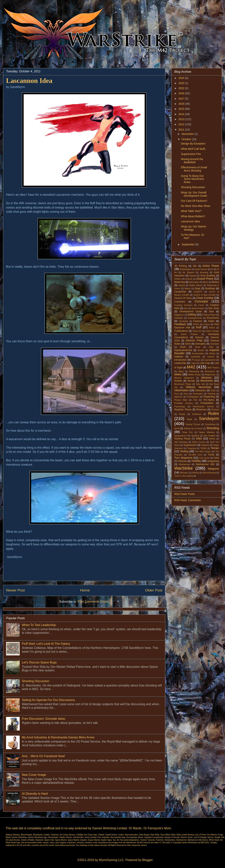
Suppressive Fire (191, 154)
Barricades (194, 282)
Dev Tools (214, 308)
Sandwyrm (209, 419)
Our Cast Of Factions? (194, 201)
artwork (189, 279)
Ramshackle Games (203, 407)
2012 (182, 124)
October (187, 139)
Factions (198, 321)
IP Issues (196, 360)
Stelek (212, 439)
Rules (214, 413)
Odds (213, 390)
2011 (182, 130)
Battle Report (196, 285)
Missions (206, 378)
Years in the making (184, 476)
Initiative (179, 357)
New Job (200, 384)
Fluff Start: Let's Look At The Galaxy (46, 644)
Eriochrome (213, 318)
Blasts (187, 288)
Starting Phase (182, 439)
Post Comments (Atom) (93, 602)
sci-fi (177, 428)
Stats (199, 438)
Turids (211, 455)
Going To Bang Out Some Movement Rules (192, 179)
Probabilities (207, 403)
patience (178, 397)
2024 (182, 78)
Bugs (198, 288)
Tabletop (205, 445)
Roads (182, 414)
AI (212, 269)
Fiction (207, 324)
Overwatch (198, 394)
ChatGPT (198, 292)
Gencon (199, 337)
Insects (211, 357)
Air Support (188, 272)
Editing (192, 315)
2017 (182, 99)
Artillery (178, 279)
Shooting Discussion (35, 681)
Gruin (183, 347)
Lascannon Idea (190, 221)
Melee (178, 374)
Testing (184, 451)
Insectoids (196, 357)
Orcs (177, 394)
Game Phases (189, 334)
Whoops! (184, 473)
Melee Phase (195, 375)
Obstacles (201, 390)
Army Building (208, 276)
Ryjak (189, 419)
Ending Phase (209, 315)
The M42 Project (203, 451)
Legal (193, 363)
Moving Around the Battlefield (192, 161)
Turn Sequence (183, 458)
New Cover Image (34, 775)
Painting (211, 394)
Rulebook (197, 414)
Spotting (195, 436)
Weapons (213, 469)
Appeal (193, 276)
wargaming (213, 461)
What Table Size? (191, 211)
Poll (195, 400)
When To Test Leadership (39, 625)
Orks (186, 394)
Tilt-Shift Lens (195, 455)
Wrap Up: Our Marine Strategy (194, 228)
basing (182, 285)
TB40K (203, 448)
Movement (207, 381)
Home (85, 590)
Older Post (154, 590)
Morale (191, 381)
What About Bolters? (193, 216)
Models (178, 381)
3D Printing (181, 266)
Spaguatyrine (181, 436)
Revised (215, 410)
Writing (196, 473)
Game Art (197, 331)
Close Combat (205, 298)
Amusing (204, 272)
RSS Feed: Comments (188, 500)
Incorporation (198, 353)
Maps (181, 371)
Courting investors (183, 305)
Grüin (197, 347)
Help (211, 347)
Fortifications (181, 331)
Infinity (212, 353)
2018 (182, 93)
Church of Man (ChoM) (204, 295)
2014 (182, 114)
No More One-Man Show (196, 206)
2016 (182, 104)
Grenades (201, 344)
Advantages (185, 269)
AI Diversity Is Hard (35, 794)
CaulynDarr (180, 292)
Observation (181, 390)
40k (195, 266)
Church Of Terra (183, 298)
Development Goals (191, 311)
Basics (215, 282)
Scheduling (210, 424)
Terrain (215, 448)
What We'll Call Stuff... (194, 149)
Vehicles (183, 461)
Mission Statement (184, 378)
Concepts (201, 301)
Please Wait (181, 400)
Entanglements (195, 318)
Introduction (181, 360)
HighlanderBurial (183, 350)
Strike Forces (199, 442)
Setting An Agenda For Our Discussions (48, 700)
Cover (201, 305)
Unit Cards (204, 458)
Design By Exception (193, 144)
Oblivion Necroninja (199, 387)
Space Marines (207, 432)
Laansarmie (210, 360)
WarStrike (183, 468)
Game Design (213, 331)
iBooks (201, 350)
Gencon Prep (194, 340)
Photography (193, 397)
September (188, 244)
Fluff (199, 327)
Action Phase (211, 266)
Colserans (180, 302)
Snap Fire (187, 432)
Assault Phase (205, 279)
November (188, 134)
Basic (206, 282)
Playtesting (209, 397)
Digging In (179, 315)
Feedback (180, 324)
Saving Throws (193, 424)
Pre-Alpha (209, 400)
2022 (182, 88)
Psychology (180, 407)
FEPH (196, 324)
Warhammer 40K (205, 464)
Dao (186, 308)
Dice (211, 311)
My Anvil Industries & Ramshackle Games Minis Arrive (58, 737)
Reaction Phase (183, 410)
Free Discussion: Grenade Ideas (43, 719)
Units (216, 458)
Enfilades (179, 318)
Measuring (194, 371)
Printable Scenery (184, 403)
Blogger (147, 860)
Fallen (211, 321)
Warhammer (184, 464)
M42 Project (213, 368)
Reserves (201, 410)
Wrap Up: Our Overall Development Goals (194, 194)
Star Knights (209, 436)
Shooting (213, 428)
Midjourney (210, 375)
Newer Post (15, 590)
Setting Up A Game (193, 428)
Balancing (180, 282)
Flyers (212, 328)
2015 (182, 109)
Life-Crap (205, 363)
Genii (188, 344)
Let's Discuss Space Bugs (39, 662)
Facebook (183, 321)
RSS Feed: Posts (184, 494)
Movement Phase (183, 384)
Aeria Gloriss (201, 269)
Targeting (192, 448)
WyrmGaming (209, 473)
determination (198, 308)
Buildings (210, 288)
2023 (182, 83)
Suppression (190, 445)
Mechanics (210, 371)
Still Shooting (181, 442)
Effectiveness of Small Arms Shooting (194, 169)
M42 (191, 367)
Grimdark (215, 344)
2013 (182, 119)
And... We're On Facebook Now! (43, 756)
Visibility (196, 461)
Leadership (180, 363)
